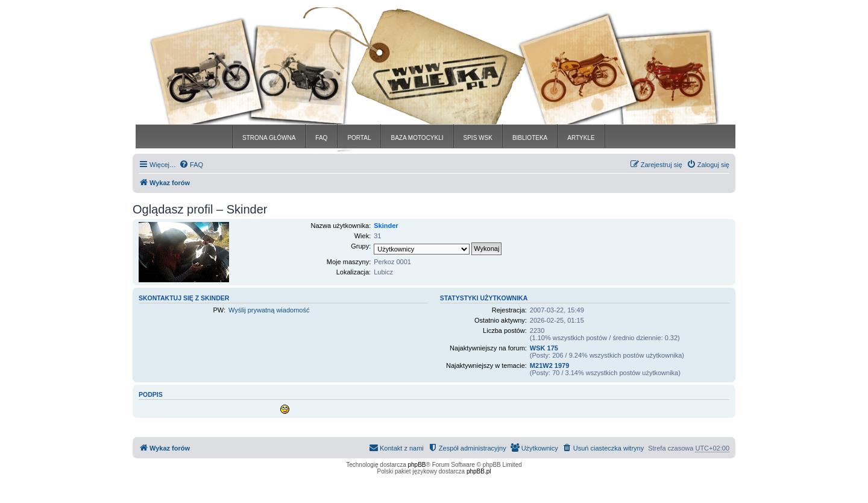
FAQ (321, 138)
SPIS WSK (478, 138)
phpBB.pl (479, 471)
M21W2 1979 (549, 365)
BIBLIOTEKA (530, 138)
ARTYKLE (581, 138)
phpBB (417, 465)
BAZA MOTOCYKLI (417, 138)
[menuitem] (191, 165)
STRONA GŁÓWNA (269, 138)
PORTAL (359, 138)
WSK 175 (544, 348)
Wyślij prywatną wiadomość (269, 310)
